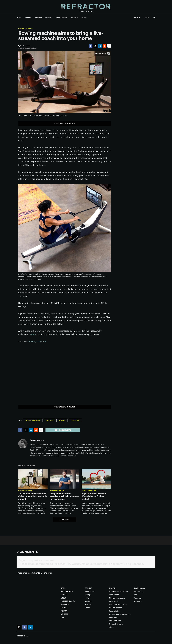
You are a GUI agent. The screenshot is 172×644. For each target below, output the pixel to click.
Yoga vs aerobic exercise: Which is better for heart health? (94, 496)
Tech (135, 595)
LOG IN (146, 17)
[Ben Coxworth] (25, 46)
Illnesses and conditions (119, 591)
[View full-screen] (108, 54)
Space (87, 608)
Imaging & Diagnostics (118, 604)
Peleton (33, 334)
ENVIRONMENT (62, 17)
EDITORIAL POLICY (68, 601)
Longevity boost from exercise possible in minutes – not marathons (65, 496)
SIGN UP (137, 17)
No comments (63, 430)
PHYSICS (74, 17)
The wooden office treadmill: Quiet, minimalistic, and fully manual (33, 496)
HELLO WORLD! (67, 591)
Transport (137, 601)
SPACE (84, 17)
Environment (90, 591)
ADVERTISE (65, 604)
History (88, 598)
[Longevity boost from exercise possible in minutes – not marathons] (65, 479)
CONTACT (64, 614)
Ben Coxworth (37, 440)
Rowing (62, 420)
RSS (62, 617)
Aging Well (113, 617)
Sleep (111, 627)
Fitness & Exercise (25, 29)
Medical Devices (115, 608)
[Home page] (86, 7)
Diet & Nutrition (115, 621)
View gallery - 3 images (65, 124)
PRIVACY (64, 611)
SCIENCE (88, 588)
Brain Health (114, 595)
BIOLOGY (38, 17)
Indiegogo (32, 341)
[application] (65, 373)
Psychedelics (114, 611)
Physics (88, 604)
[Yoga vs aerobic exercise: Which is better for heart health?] (96, 479)
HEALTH (28, 17)
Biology (88, 595)
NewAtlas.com (139, 588)
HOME (19, 17)
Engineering (138, 591)
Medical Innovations (117, 598)
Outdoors (137, 598)
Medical (88, 601)
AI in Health (114, 601)
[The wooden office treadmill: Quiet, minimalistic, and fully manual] (33, 479)
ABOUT (63, 598)
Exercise (49, 420)
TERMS (63, 608)
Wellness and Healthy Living (120, 614)
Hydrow (42, 341)
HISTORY (49, 17)
